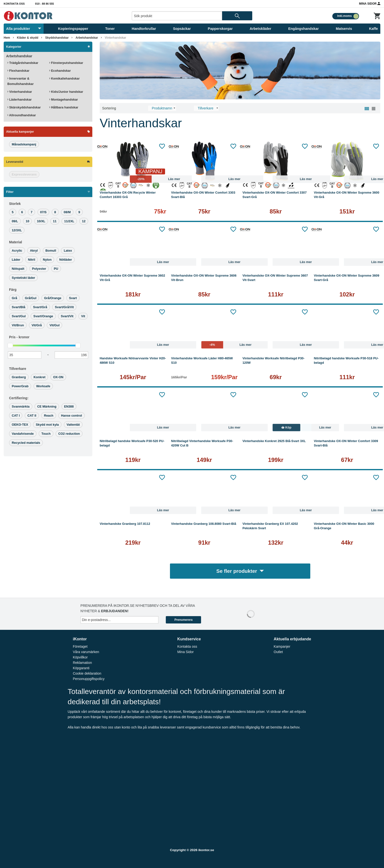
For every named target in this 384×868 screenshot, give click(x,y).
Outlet (278, 652)
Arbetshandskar (87, 38)
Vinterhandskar (115, 38)
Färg (13, 290)
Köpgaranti (81, 668)
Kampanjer (282, 646)
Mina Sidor (370, 3)
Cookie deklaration (87, 673)
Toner (110, 29)
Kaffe (373, 29)
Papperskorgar (220, 29)
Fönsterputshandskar (66, 63)
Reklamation (82, 663)
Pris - (19, 337)
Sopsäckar (182, 29)
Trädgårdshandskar (23, 63)
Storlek (15, 204)
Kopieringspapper (73, 29)
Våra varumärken (86, 652)
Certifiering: (19, 398)
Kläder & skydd (28, 38)
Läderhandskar (19, 100)
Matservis (344, 29)
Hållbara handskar (64, 107)
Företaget (80, 646)
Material (16, 242)
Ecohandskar (60, 71)
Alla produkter (24, 29)
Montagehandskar (64, 100)
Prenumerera (183, 620)
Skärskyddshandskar (24, 107)
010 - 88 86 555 (44, 4)
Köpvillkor (80, 657)
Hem (7, 38)
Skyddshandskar (57, 38)
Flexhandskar (18, 71)
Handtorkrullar (144, 29)
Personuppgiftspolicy (89, 679)
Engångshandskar (304, 29)
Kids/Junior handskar (66, 92)
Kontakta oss (14, 4)
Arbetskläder (261, 29)
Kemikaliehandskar (64, 78)
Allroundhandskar (22, 115)
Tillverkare (18, 369)
